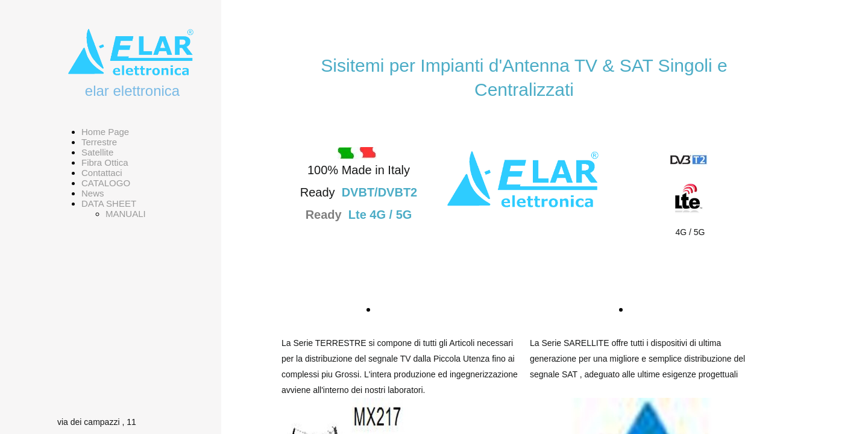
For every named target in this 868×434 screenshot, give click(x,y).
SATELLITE (662, 309)
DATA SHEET (109, 203)
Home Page (105, 132)
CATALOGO (106, 183)
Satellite (97, 152)
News (93, 193)
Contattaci (102, 173)
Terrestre (99, 142)
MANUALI (126, 214)
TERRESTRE (414, 309)
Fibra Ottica (105, 162)
